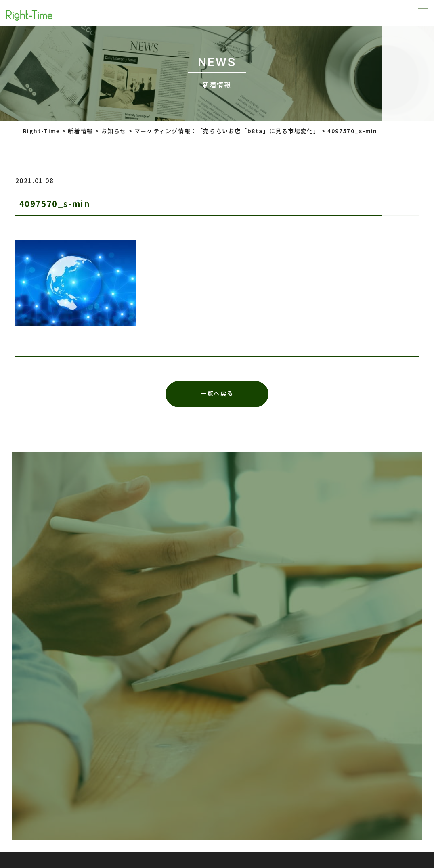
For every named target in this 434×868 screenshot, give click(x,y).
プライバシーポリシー (103, 743)
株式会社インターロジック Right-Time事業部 (288, 814)
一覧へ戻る (217, 394)
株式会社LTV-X (204, 743)
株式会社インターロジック (301, 743)
